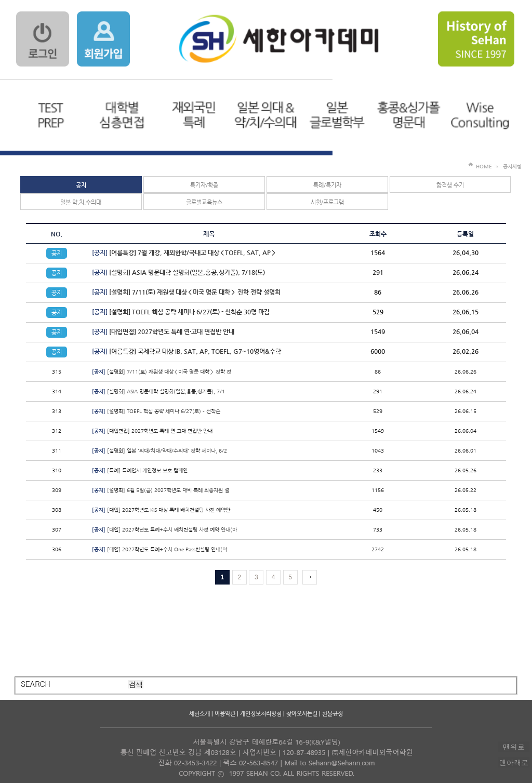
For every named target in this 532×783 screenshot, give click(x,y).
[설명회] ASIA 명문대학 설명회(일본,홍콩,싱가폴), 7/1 (158, 391)
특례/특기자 (327, 185)
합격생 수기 (450, 185)
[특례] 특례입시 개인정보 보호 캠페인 (140, 470)
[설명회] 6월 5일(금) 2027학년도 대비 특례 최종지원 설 (161, 490)
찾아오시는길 (302, 714)
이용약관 (225, 714)
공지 (81, 185)
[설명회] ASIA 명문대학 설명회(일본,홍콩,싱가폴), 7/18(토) (178, 272)
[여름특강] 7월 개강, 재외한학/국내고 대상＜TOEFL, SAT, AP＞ (184, 253)
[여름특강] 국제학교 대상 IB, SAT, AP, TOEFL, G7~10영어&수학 (187, 351)
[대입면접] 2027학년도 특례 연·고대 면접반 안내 (163, 331)
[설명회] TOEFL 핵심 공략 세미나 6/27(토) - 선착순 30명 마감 (181, 312)
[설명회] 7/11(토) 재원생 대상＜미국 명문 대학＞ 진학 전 (162, 372)
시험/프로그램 (327, 202)
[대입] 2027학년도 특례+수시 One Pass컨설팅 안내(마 (159, 549)
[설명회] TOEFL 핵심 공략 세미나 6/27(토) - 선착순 (156, 411)
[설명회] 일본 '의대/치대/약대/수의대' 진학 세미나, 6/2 (159, 451)
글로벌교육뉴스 (204, 202)
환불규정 (332, 714)
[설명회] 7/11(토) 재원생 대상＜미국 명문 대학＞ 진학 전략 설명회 (186, 292)
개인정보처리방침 (261, 714)
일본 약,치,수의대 (81, 202)
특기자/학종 (204, 185)
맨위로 (514, 747)
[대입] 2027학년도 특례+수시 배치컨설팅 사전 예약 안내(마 (164, 530)
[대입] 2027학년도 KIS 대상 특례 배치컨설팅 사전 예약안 (161, 510)
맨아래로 (514, 762)
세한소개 (199, 714)
